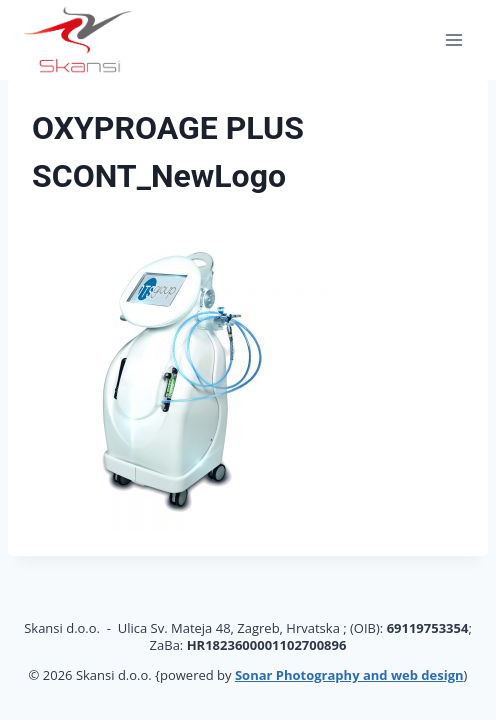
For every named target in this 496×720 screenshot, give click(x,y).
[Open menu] (453, 39)
